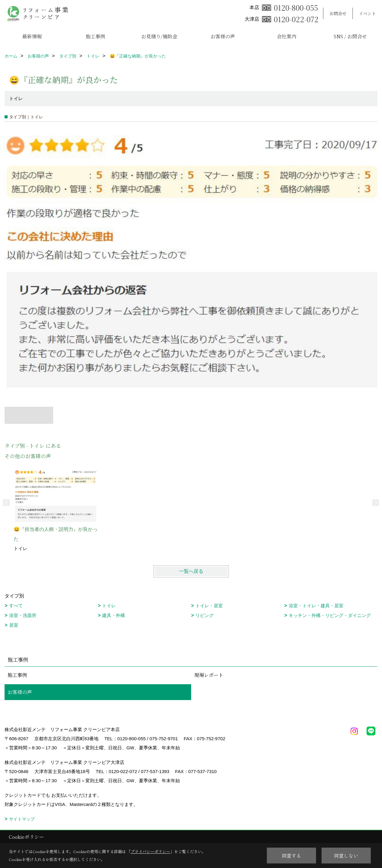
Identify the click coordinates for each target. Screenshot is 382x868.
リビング (205, 615)
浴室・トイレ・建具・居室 (316, 606)
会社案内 (287, 36)
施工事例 (95, 36)
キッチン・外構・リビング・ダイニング (330, 615)
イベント (367, 13)
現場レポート (209, 675)
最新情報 (32, 36)
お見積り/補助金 (159, 36)
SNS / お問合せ (350, 36)
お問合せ (338, 13)
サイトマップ (22, 819)
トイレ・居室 (209, 606)
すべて (16, 606)
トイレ (109, 606)
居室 (14, 625)
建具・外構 (114, 615)
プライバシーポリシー (150, 851)
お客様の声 (223, 36)
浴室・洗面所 (23, 615)
